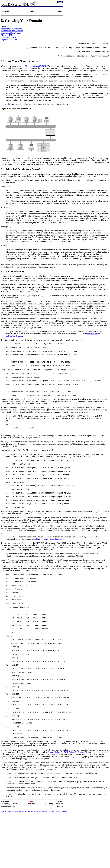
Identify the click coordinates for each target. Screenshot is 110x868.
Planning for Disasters (10, 37)
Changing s (7, 35)
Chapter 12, (66, 806)
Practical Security (60, 865)
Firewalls (51, 865)
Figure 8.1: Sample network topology (16, 109)
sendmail (31, 865)
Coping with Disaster (9, 39)
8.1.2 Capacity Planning (12, 272)
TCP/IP (24, 865)
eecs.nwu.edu (92, 334)
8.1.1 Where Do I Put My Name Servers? (21, 169)
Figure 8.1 (5, 104)
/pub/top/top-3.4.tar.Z (14, 336)
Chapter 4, (36, 66)
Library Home (6, 865)
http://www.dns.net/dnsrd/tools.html (50, 560)
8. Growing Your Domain (22, 21)
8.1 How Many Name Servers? (20, 61)
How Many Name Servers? (11, 29)
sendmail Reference (41, 865)
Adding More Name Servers (12, 31)
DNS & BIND (16, 865)
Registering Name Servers (11, 33)
